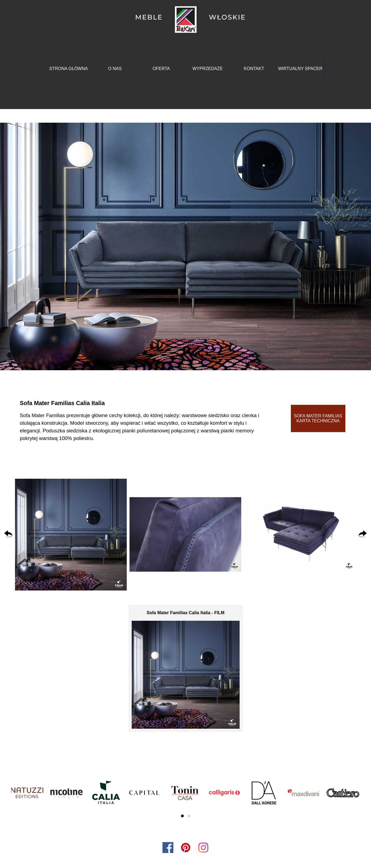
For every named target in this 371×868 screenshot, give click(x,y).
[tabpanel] (141, 421)
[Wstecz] (8, 535)
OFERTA (161, 69)
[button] (71, 535)
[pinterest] (186, 848)
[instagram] (203, 848)
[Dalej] (363, 535)
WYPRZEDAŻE (208, 69)
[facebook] (168, 848)
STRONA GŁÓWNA (69, 69)
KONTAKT (254, 69)
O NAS (115, 69)
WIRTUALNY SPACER (300, 69)
